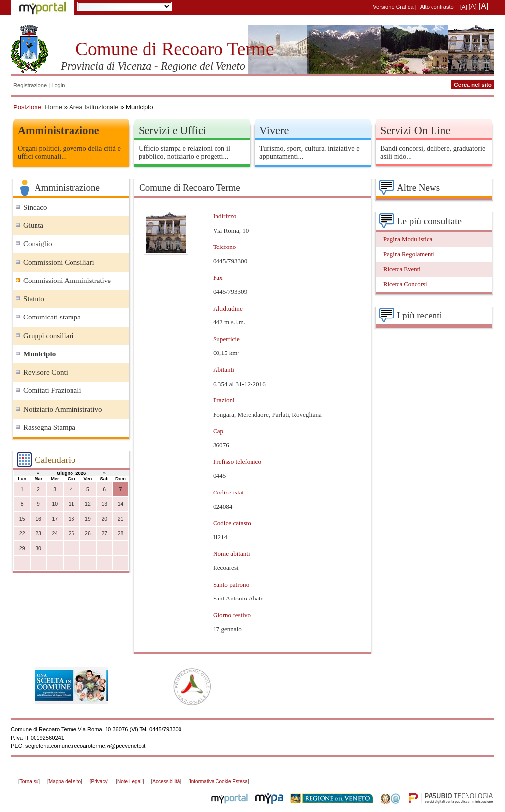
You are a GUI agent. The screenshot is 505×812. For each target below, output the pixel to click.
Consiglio (38, 244)
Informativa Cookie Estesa (219, 782)
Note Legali (130, 782)
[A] (464, 7)
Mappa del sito (65, 782)
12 (88, 504)
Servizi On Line (415, 130)
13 (104, 504)
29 (22, 548)
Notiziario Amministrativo (63, 409)
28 (121, 534)
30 (38, 548)
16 (38, 519)
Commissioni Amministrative (67, 281)
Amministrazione (58, 130)
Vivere (274, 130)
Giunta (33, 225)
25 (72, 534)
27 (104, 534)
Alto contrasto (437, 7)
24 (55, 534)
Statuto (34, 299)
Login (58, 85)
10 (55, 504)
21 (121, 519)
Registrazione (30, 85)
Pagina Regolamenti (409, 254)
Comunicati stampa (52, 317)
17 (55, 519)
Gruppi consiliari (49, 336)
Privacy (99, 782)
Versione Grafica (393, 7)
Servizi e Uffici (172, 130)
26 (88, 534)
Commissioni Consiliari (59, 262)
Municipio (39, 354)
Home (54, 107)
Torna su (29, 782)
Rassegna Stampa (49, 427)
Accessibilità (166, 782)
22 (22, 534)
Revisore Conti (46, 372)
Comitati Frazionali (52, 390)
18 (72, 519)
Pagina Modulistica (408, 239)
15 (22, 519)
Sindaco (35, 207)
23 (38, 534)
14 (121, 504)
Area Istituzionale (94, 107)
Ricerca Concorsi (405, 284)
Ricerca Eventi (402, 269)
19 (88, 519)
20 (104, 519)
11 (72, 504)
